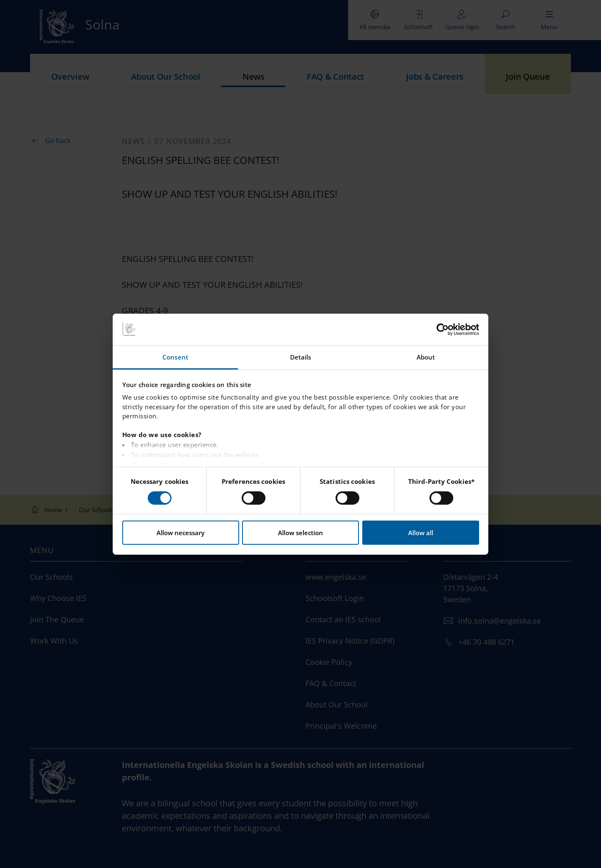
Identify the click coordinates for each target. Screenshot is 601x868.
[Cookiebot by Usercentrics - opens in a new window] (443, 330)
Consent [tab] (175, 357)
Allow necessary (181, 533)
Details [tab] (301, 357)
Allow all (421, 533)
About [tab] (426, 357)
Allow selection (300, 533)
